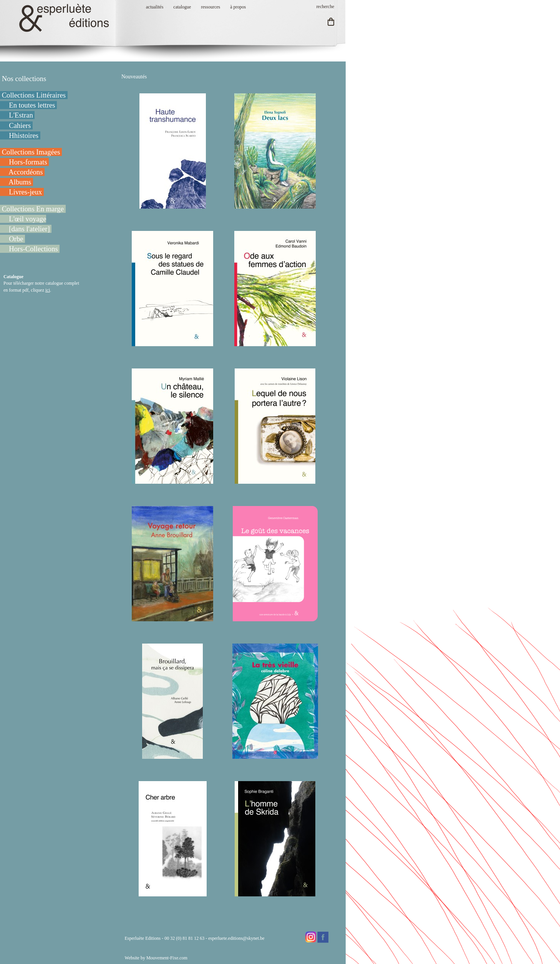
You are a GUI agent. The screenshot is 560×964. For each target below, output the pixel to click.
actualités (155, 7)
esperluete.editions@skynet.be (236, 938)
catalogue (182, 7)
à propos (238, 7)
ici (48, 290)
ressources (210, 7)
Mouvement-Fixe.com (167, 958)
